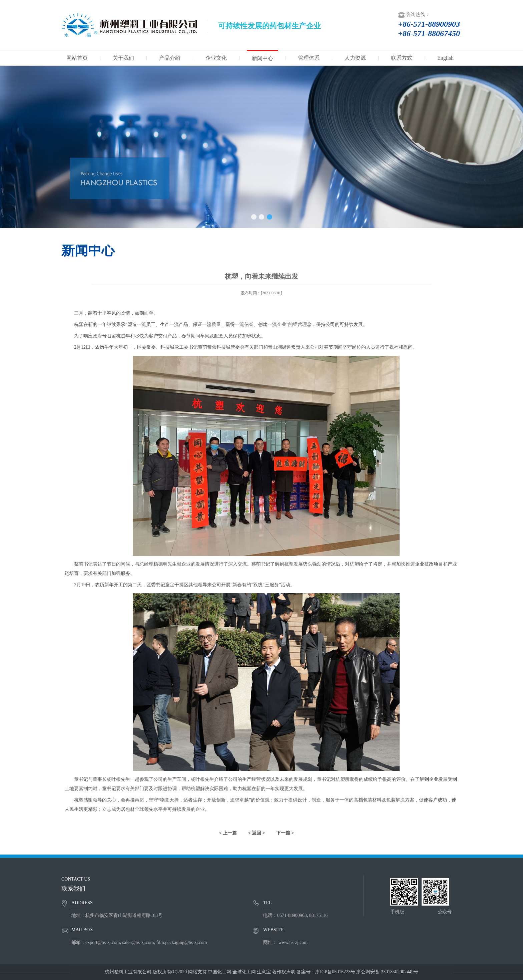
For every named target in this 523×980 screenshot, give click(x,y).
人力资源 (355, 58)
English (445, 58)
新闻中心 (263, 58)
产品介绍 (170, 58)
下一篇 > (285, 833)
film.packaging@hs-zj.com (181, 942)
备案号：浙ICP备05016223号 (326, 972)
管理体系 (309, 58)
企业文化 (216, 58)
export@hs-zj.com (103, 942)
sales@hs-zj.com (138, 942)
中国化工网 (219, 972)
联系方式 (402, 58)
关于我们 (123, 58)
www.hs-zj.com (293, 942)
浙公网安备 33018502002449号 (387, 972)
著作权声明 (284, 972)
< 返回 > (257, 833)
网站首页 (77, 58)
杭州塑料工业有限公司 (128, 972)
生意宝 (264, 972)
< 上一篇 (228, 833)
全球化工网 (244, 972)
